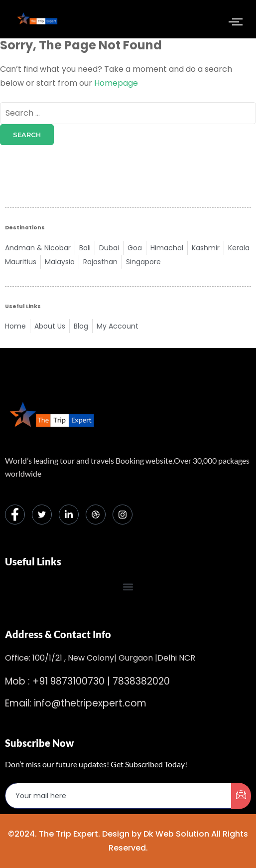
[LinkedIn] (69, 515)
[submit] (241, 796)
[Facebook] (15, 515)
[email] (119, 796)
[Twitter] (42, 515)
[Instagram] (123, 515)
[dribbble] (96, 515)
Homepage (116, 83)
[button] (128, 587)
